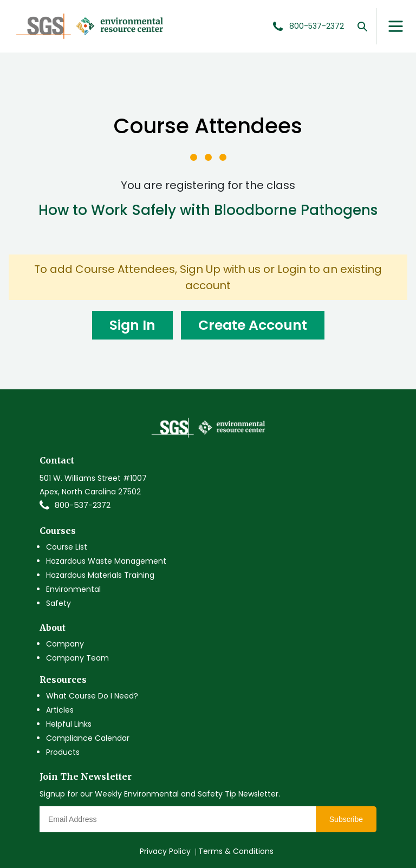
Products (63, 752)
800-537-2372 (83, 505)
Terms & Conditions (236, 851)
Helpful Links (69, 724)
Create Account (253, 325)
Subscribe (346, 819)
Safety (58, 603)
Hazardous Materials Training (100, 575)
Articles (60, 710)
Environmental (73, 589)
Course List (67, 547)
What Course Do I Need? (92, 696)
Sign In (132, 325)
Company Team (77, 658)
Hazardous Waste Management (106, 561)
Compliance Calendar (88, 738)
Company (65, 644)
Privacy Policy (165, 851)
